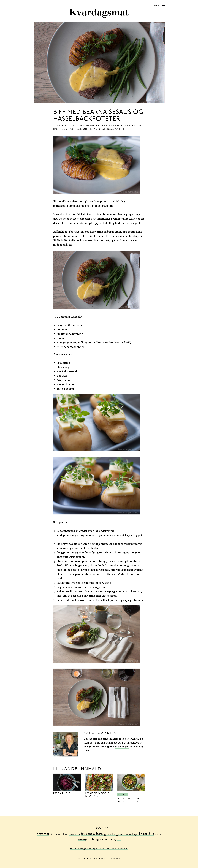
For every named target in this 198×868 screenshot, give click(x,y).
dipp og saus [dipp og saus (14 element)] (56, 834)
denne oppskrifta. (98, 587)
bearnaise (114, 126)
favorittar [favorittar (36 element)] (74, 834)
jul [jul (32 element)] (137, 834)
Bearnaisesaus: (63, 354)
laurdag (98, 129)
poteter (120, 129)
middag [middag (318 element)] (93, 839)
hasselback (60, 129)
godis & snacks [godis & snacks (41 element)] (126, 834)
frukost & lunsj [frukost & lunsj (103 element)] (92, 834)
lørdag (109, 129)
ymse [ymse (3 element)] (119, 840)
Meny (158, 6)
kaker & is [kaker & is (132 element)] (147, 834)
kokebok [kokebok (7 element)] (158, 834)
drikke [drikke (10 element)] (65, 834)
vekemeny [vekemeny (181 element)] (108, 839)
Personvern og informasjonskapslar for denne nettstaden (99, 849)
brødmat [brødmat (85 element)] (43, 834)
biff (141, 126)
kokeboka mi (122, 747)
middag (91, 126)
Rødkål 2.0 (62, 794)
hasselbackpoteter (80, 129)
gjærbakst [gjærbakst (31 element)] (110, 834)
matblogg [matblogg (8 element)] (82, 840)
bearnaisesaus (129, 126)
